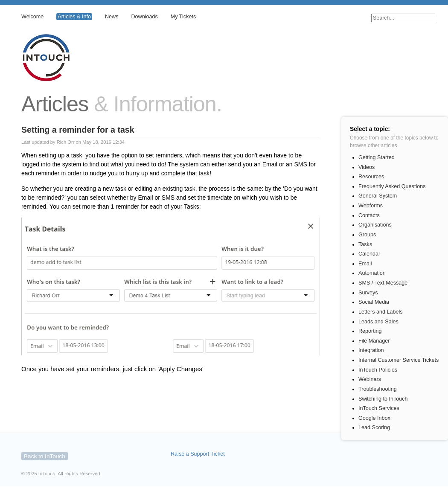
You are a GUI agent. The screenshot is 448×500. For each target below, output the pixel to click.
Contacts (369, 215)
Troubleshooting (378, 389)
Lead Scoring (374, 427)
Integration (371, 350)
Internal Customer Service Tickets (399, 360)
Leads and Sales (378, 322)
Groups (367, 235)
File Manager (374, 341)
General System (378, 196)
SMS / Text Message (383, 283)
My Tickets (183, 17)
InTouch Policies (378, 370)
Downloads (144, 17)
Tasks (365, 244)
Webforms (371, 206)
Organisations (375, 225)
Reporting (370, 331)
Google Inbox (374, 418)
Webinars (370, 379)
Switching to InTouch (383, 399)
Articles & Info (74, 17)
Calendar (369, 254)
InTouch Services (379, 408)
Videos (367, 167)
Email (365, 264)
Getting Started (377, 157)
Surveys (368, 293)
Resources (371, 177)
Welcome (32, 17)
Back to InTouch (45, 456)
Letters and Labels (381, 312)
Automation (372, 273)
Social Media (374, 302)
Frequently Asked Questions (392, 186)
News (112, 17)
